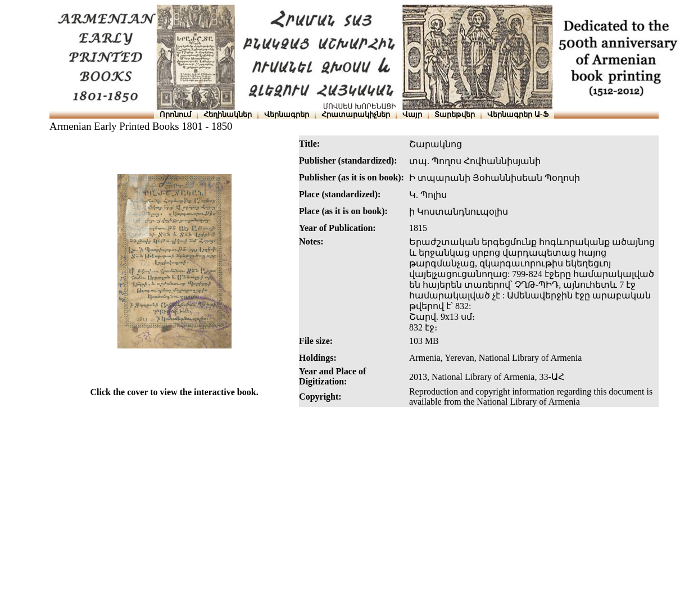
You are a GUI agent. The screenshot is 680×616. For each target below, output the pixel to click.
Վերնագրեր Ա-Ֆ (518, 114)
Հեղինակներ (228, 114)
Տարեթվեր (455, 114)
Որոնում (175, 114)
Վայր (412, 114)
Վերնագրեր (287, 114)
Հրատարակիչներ (356, 114)
